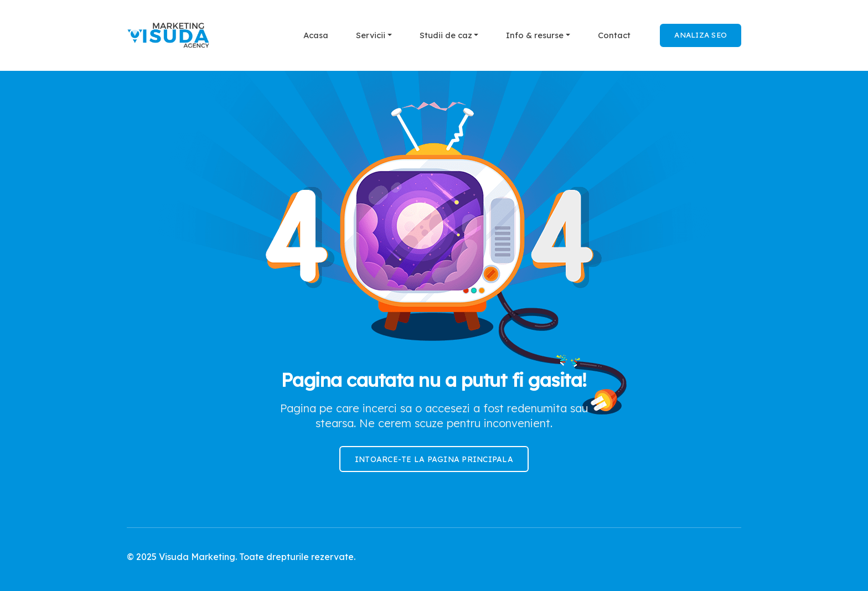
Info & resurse (535, 35)
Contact (614, 35)
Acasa (316, 35)
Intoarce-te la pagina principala (434, 459)
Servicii (371, 35)
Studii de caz (446, 35)
